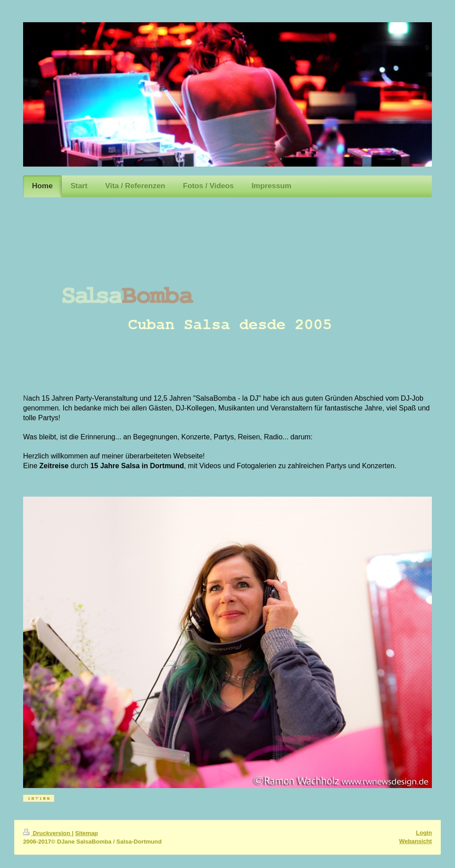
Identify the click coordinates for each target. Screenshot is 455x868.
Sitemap (86, 833)
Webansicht (415, 841)
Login (424, 833)
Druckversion (48, 833)
